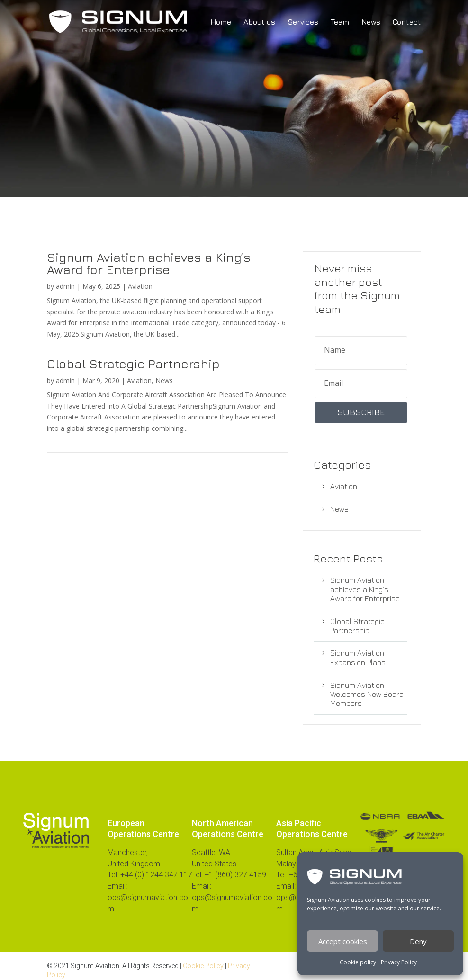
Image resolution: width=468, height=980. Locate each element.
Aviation (140, 286)
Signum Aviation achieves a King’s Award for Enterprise (149, 263)
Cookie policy (358, 962)
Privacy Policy (399, 962)
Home (221, 22)
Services (303, 22)
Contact (407, 22)
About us (259, 22)
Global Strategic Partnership (133, 364)
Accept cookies (343, 941)
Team (340, 22)
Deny (418, 941)
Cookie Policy (203, 966)
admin (65, 286)
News (371, 22)
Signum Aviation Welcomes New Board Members (367, 694)
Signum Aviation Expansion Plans (358, 657)
